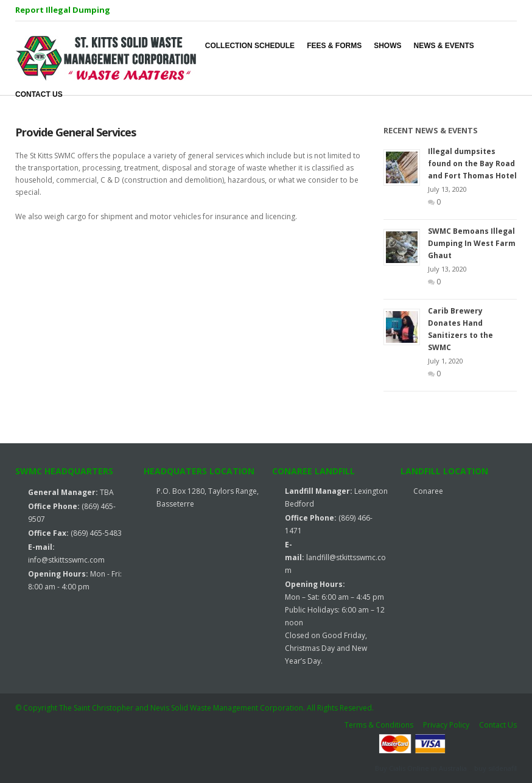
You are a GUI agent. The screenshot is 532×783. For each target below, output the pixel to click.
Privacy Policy (446, 725)
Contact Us (498, 725)
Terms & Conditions (379, 725)
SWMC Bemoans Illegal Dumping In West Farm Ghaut (472, 243)
